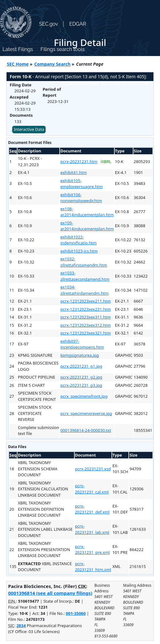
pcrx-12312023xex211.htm (85, 301)
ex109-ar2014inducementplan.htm (87, 226)
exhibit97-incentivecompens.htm (82, 344)
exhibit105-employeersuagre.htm (81, 184)
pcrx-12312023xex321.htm (85, 333)
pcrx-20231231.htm (79, 161)
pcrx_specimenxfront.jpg (84, 396)
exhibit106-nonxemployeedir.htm (81, 198)
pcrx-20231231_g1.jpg (81, 366)
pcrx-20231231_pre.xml (92, 549)
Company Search (52, 64)
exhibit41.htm (74, 172)
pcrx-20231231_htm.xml (93, 567)
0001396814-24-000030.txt (86, 430)
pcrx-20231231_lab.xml (92, 529)
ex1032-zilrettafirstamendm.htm (84, 262)
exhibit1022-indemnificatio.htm (78, 240)
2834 (21, 626)
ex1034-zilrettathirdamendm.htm (84, 290)
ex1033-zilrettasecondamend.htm (85, 276)
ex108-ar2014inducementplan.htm (87, 212)
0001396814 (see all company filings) (50, 593)
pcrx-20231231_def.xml (92, 509)
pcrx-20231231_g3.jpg (81, 385)
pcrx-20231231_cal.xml (92, 489)
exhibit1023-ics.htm (79, 251)
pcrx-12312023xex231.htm (85, 309)
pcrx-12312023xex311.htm (85, 317)
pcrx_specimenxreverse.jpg (86, 413)
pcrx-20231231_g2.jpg (81, 377)
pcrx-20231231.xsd (93, 469)
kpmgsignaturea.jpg (80, 355)
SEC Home (18, 64)
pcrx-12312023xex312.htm (85, 325)
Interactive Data (29, 129)
